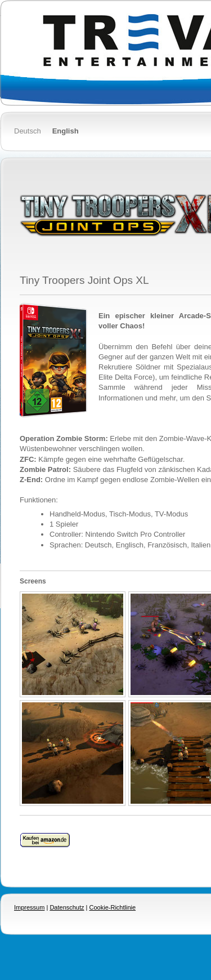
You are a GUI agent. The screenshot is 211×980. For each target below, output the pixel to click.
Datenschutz (67, 907)
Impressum (29, 907)
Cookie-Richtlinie (113, 907)
